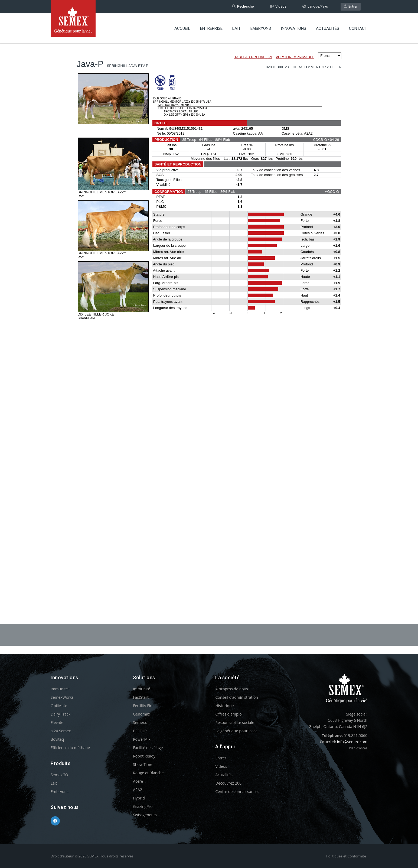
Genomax (141, 714)
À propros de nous (232, 689)
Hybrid (139, 798)
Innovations (293, 28)
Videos (221, 766)
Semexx (140, 722)
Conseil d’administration (237, 697)
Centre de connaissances (237, 791)
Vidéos (278, 6)
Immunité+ (60, 689)
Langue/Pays (315, 6)
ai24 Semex (61, 731)
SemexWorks (62, 697)
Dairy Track (61, 714)
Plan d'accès (358, 748)
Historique (224, 706)
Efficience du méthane (70, 748)
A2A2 (138, 790)
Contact (358, 28)
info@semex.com (352, 742)
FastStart (141, 697)
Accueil (182, 28)
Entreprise (211, 28)
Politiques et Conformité (346, 856)
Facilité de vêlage (148, 748)
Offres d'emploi (229, 714)
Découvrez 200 (228, 783)
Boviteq (57, 739)
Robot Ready (144, 756)
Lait (236, 28)
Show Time (143, 764)
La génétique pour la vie (236, 731)
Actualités (328, 28)
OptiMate (59, 706)
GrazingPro (143, 806)
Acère (138, 781)
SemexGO (59, 775)
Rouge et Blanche (148, 773)
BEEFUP (140, 731)
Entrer (351, 6)
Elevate (57, 722)
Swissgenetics (145, 815)
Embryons (261, 28)
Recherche (243, 6)
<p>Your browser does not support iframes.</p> (209, 319)
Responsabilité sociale (235, 722)
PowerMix (142, 739)
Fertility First (144, 706)
